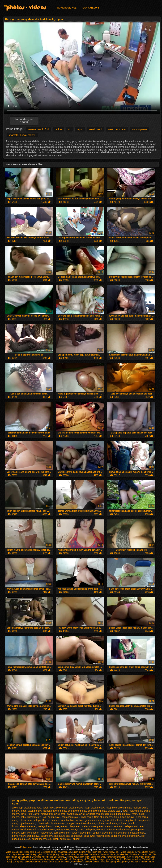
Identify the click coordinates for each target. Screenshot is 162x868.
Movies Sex (123, 854)
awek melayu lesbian (129, 808)
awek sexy (72, 814)
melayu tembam (114, 826)
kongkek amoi (74, 823)
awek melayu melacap (40, 811)
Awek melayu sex (111, 852)
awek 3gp (17, 808)
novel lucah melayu (120, 830)
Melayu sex (9, 6)
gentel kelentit (115, 820)
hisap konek (130, 820)
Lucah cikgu (11, 854)
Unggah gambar (106, 859)
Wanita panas (140, 129)
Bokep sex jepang (15, 862)
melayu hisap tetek (71, 826)
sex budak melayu (37, 839)
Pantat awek (24, 854)
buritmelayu (54, 817)
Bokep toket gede (33, 862)
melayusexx (63, 830)
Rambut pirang (148, 862)
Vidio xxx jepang (108, 862)
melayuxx (90, 830)
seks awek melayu (94, 836)
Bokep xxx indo (52, 859)
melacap (32, 826)
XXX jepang (133, 857)
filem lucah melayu (124, 817)
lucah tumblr (128, 823)
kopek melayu (91, 823)
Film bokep (135, 854)
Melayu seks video (133, 859)
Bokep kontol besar (51, 862)
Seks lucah (146, 854)
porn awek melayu (76, 833)
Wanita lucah (149, 859)
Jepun (80, 129)
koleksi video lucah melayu (51, 823)
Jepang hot (72, 857)
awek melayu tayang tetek (107, 811)
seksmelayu (134, 836)
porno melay (19, 836)
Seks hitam (134, 862)
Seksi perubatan (117, 129)
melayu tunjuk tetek (134, 826)
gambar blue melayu (72, 820)
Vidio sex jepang (52, 854)
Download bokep (49, 852)
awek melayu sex (82, 811)
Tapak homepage (67, 8)
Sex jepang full (79, 859)
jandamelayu (28, 823)
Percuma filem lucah (116, 857)
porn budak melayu (98, 833)
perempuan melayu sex (40, 833)
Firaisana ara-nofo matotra (31, 859)
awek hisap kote (33, 808)
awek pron (60, 814)
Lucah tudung (79, 852)
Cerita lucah (66, 859)
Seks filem (94, 854)
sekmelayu (77, 836)
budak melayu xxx (37, 817)
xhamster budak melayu (22, 135)
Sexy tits (119, 859)
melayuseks (49, 830)
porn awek (59, 833)
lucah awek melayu (110, 823)
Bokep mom (12, 859)
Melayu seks (26, 847)
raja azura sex (62, 836)
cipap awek (87, 817)
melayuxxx (102, 830)
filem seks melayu (31, 820)
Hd (69, 129)
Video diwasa (77, 862)
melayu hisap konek (48, 826)
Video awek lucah (147, 857)
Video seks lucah (32, 852)
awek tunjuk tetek (105, 814)
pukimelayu (47, 836)
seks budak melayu (116, 836)
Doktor (59, 129)
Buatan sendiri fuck (39, 129)
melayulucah (34, 830)
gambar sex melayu (95, 820)
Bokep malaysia (98, 857)
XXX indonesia (64, 852)
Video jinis (92, 859)
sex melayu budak (70, 839)
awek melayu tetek (133, 811)
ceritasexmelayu (71, 817)
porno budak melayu (134, 833)
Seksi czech (96, 129)
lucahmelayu (19, 826)
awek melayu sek (63, 811)
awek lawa (48, 808)
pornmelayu (116, 833)
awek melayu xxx (44, 814)
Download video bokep (42, 857)
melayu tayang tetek (93, 826)
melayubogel (19, 830)
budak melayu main (127, 814)
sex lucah (54, 839)
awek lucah (61, 808)
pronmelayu (33, 836)
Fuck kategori (90, 8)
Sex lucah (65, 854)
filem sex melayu (51, 820)
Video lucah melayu (146, 852)
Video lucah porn (129, 852)
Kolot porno (123, 862)
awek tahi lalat (87, 814)
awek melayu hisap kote (104, 808)
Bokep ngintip (37, 854)
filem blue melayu (103, 817)
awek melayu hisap (79, 808)
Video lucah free (94, 852)
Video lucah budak (14, 852)
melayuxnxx (77, 830)
